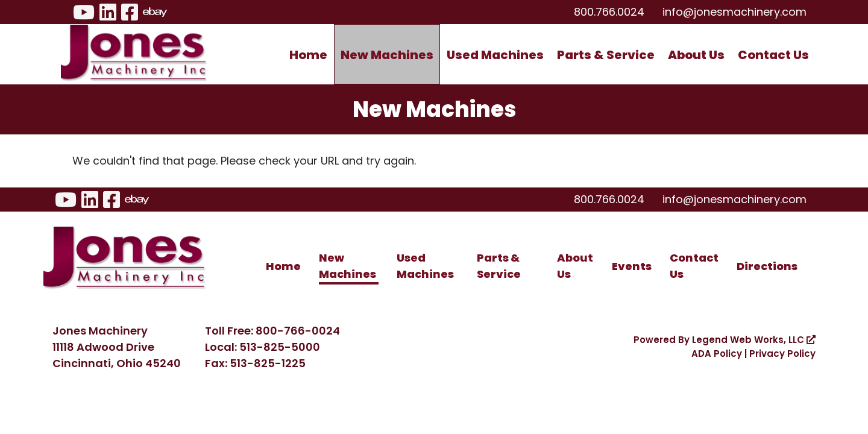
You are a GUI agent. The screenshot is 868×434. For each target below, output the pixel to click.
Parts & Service (606, 55)
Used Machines (495, 55)
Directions (767, 266)
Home (308, 55)
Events (632, 266)
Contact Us (773, 55)
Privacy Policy (782, 354)
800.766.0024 (609, 12)
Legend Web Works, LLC (754, 340)
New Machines (387, 55)
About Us (696, 55)
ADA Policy (717, 354)
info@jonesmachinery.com (734, 12)
